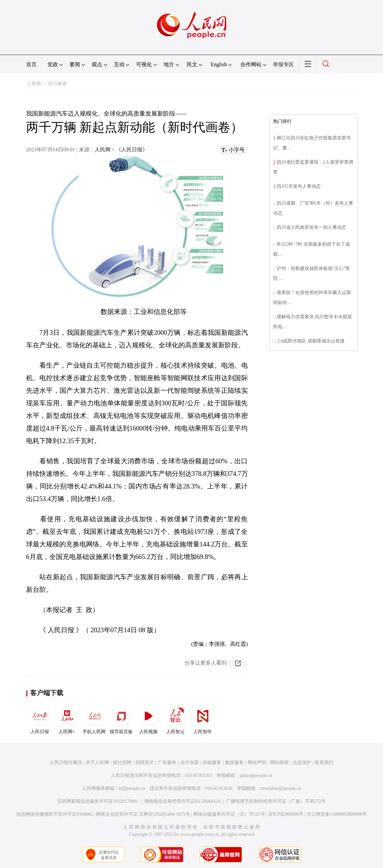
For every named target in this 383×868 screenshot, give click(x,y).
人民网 (34, 84)
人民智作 (203, 719)
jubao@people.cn (256, 775)
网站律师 (279, 763)
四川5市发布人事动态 (299, 186)
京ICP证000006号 (286, 814)
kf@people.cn (132, 788)
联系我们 (324, 763)
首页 (31, 64)
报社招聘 (122, 763)
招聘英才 (145, 763)
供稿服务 (212, 763)
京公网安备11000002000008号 (336, 814)
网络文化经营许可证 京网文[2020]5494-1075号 (143, 814)
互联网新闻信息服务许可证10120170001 (98, 801)
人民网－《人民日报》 (121, 150)
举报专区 (283, 64)
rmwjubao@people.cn (281, 788)
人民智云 (175, 719)
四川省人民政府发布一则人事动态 (311, 227)
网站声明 (257, 763)
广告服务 (167, 763)
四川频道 (57, 84)
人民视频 (148, 719)
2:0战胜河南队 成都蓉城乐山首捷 (311, 341)
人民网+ (67, 719)
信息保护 (302, 763)
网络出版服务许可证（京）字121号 (229, 814)
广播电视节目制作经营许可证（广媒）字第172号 (276, 801)
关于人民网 (97, 763)
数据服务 (234, 763)
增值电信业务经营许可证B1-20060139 (182, 801)
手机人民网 (94, 719)
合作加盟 (190, 763)
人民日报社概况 (66, 763)
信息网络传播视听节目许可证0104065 (54, 814)
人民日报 (40, 719)
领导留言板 (121, 719)
